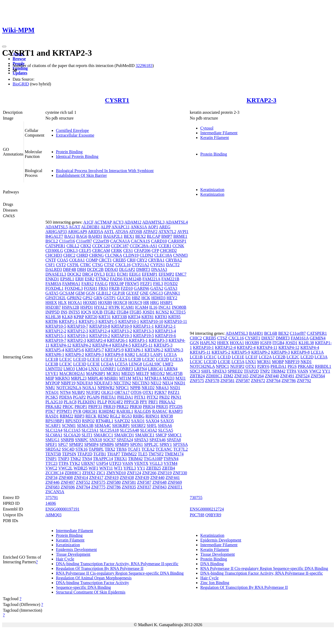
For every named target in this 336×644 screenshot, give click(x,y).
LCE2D (162, 359)
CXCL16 (123, 265)
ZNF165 (241, 376)
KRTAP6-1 (134, 350)
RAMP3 (175, 411)
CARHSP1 (177, 241)
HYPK (114, 307)
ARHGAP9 (77, 232)
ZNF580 (114, 482)
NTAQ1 (52, 392)
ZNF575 (98, 482)
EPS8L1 (67, 279)
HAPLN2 (208, 343)
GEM (80, 293)
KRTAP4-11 (267, 347)
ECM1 (122, 274)
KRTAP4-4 (102, 345)
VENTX (141, 463)
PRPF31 (95, 407)
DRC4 (88, 274)
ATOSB (135, 232)
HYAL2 (101, 307)
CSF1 (50, 265)
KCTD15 (178, 312)
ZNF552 (83, 482)
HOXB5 (90, 303)
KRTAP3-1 (138, 340)
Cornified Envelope (72, 130)
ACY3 (118, 222)
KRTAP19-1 (78, 336)
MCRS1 (113, 373)
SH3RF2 (138, 426)
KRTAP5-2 (221, 352)
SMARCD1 (124, 435)
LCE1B (52, 359)
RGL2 (115, 416)
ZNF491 (287, 376)
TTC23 (51, 463)
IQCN (86, 312)
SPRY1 (166, 444)
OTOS (136, 392)
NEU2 (156, 383)
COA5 (63, 260)
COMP (92, 260)
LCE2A (121, 359)
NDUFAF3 (103, 383)
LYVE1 (52, 373)
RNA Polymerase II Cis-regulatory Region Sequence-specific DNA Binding (120, 573)
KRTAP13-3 (144, 331)
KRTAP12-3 (78, 331)
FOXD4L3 (74, 288)
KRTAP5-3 (163, 345)
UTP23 (115, 463)
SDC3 (195, 371)
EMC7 (181, 274)
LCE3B (52, 364)
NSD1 (175, 388)
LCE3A (177, 359)
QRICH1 (90, 411)
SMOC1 (175, 435)
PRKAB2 (53, 407)
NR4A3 (162, 388)
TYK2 (75, 463)
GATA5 (52, 293)
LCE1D (80, 359)
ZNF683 (52, 487)
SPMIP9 (122, 444)
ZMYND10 (116, 473)
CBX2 (86, 246)
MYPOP (53, 383)
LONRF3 (125, 369)
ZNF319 (165, 473)
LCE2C (148, 359)
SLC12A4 (54, 430)
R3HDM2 (107, 411)
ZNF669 (175, 482)
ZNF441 (173, 478)
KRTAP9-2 (75, 355)
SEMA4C (103, 426)
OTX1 (148, 392)
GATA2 (157, 288)
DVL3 (99, 274)
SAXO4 (153, 421)
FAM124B (132, 279)
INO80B (179, 307)
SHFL (152, 426)
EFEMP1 (150, 274)
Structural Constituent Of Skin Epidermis (91, 592)
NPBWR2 (106, 388)
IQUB (98, 312)
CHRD (82, 255)
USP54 (102, 463)
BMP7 (167, 236)
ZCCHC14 (54, 473)
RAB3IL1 (125, 411)
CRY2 (142, 260)
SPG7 (63, 444)
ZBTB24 (197, 376)
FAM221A (151, 279)
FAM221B (170, 279)
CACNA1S (140, 241)
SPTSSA (180, 444)
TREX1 (120, 459)
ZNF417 (96, 478)
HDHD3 (158, 298)
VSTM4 (170, 463)
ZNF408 (66, 478)
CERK (117, 251)
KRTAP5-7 (94, 350)
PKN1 (176, 397)
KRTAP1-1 (68, 321)
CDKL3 (71, 251)
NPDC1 (122, 388)
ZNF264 (257, 376)
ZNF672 (258, 381)
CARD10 (159, 241)
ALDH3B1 (90, 227)
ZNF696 (68, 487)
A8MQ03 (53, 515)
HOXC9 (135, 303)
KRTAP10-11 (176, 321)
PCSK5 (52, 397)
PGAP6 (93, 397)
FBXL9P (116, 284)
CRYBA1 (156, 260)
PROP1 (81, 407)
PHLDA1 (125, 397)
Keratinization (212, 190)
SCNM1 (69, 426)
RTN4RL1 (105, 421)
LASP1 (157, 355)
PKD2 (164, 397)
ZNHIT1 (175, 487)
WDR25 (80, 468)
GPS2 (88, 298)
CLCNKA (114, 255)
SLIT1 (87, 435)
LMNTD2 (54, 369)
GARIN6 (142, 288)
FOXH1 (91, 288)
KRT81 (148, 317)
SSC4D (68, 449)
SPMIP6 (107, 444)
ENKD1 (52, 279)
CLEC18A (163, 255)
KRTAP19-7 (56, 340)
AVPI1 (183, 232)
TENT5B (53, 454)
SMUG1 (52, 440)
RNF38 (167, 416)
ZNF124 (134, 473)
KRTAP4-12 (61, 345)
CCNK (178, 246)
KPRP (79, 317)
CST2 (61, 265)
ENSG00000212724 (207, 509)
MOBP (278, 362)
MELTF (143, 373)
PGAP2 (79, 397)
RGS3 (127, 416)
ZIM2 (228, 376)
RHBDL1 (323, 366)
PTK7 (50, 411)
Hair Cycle (65, 559)
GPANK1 (172, 293)
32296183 (144, 66)
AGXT (74, 227)
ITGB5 (135, 312)
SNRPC (82, 440)
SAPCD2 (122, 421)
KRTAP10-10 (152, 321)
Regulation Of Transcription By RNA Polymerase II (100, 568)
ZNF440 (157, 478)
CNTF (51, 260)
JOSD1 (149, 312)
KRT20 (91, 317)
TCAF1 (134, 449)
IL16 (153, 307)
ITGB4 (122, 312)
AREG (165, 227)
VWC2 (51, 468)
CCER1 (165, 246)
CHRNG (97, 255)
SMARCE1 (145, 435)
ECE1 (111, 274)
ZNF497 (68, 482)
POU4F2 (115, 402)
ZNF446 (52, 482)
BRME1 (180, 236)
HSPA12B (71, 307)
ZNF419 (112, 478)
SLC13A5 (72, 430)
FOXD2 (171, 284)
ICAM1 (128, 307)
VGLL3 (156, 463)
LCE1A (170, 355)
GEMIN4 (318, 338)
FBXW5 (132, 284)
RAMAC (160, 411)
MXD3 (168, 378)
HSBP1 (166, 303)
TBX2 (110, 449)
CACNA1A (120, 241)
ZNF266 (149, 473)
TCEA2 (148, 449)
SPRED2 (235, 371)
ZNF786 (114, 487)
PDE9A (65, 397)
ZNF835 (129, 487)
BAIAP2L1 (113, 236)
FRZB (114, 288)
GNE (144, 293)
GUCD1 (124, 298)
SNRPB (67, 440)
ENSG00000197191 (62, 509)
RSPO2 (88, 421)
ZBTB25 (154, 468)
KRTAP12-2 (56, 331)
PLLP (102, 402)
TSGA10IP (153, 459)
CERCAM (101, 251)
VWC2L (65, 468)
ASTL (109, 232)
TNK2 (75, 459)
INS (64, 312)
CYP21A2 (141, 265)
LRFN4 (141, 369)
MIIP (50, 378)
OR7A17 (122, 392)
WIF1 (93, 468)
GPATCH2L (56, 298)
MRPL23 (79, 378)
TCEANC (164, 449)
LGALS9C (152, 364)
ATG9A (122, 232)
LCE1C (66, 359)
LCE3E (93, 364)
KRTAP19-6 (166, 336)
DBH (82, 269)
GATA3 (171, 288)
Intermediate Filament (219, 133)
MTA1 (138, 378)
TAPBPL (96, 449)
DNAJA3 (159, 269)
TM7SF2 (156, 454)
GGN (90, 293)
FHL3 (158, 284)
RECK (91, 416)
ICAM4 (142, 307)
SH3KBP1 (121, 426)
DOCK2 (74, 274)
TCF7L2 (180, 449)
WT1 (118, 468)
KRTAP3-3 (158, 340)
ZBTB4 (169, 468)
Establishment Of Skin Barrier (81, 175)
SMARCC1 (103, 435)
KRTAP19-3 (122, 336)
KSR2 (130, 355)
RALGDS (143, 411)
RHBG (139, 416)
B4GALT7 (54, 236)
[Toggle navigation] (4, 47)
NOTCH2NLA (69, 388)
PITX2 (153, 397)
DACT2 (173, 265)
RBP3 (79, 416)
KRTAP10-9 (122, 326)
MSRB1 (111, 378)
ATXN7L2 (167, 232)
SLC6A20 (72, 435)
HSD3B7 (53, 307)
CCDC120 (101, 246)
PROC (68, 407)
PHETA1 (108, 397)
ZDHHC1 (73, 473)
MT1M (125, 378)
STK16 (82, 449)
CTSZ (109, 265)
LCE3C (66, 364)
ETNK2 (102, 279)
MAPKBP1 (96, 373)
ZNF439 (142, 478)
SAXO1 (138, 421)
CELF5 (85, 251)
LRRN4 (171, 369)
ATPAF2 (150, 232)
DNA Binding (212, 564)
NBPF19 (68, 383)
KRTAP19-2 (100, 336)
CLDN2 (146, 255)
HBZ (136, 298)
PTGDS (176, 407)
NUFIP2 (93, 392)
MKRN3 (62, 378)
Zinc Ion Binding (215, 583)
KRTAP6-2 (154, 350)
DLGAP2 (127, 269)
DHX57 (268, 338)
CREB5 (119, 260)
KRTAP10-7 (78, 326)
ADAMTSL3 (153, 222)
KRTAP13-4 (166, 331)
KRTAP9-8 (114, 355)
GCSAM (67, 293)
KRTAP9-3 (94, 355)
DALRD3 (54, 269)
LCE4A (107, 364)
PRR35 (162, 407)
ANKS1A (139, 227)
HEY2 (172, 298)
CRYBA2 (174, 260)
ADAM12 (133, 222)
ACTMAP (103, 222)
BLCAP (153, 236)
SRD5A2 (53, 449)
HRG (155, 303)
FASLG (101, 284)
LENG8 (135, 364)
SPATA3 (141, 440)
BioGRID (21, 84)
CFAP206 (142, 251)
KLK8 (67, 317)
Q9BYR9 (213, 515)
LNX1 (94, 369)
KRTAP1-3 (88, 321)
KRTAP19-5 (144, 336)
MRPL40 (96, 378)
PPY (143, 402)
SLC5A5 (166, 430)
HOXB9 (105, 303)
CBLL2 (73, 246)
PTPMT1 (64, 411)
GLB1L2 (103, 293)
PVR (77, 411)
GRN (98, 298)
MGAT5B (174, 373)
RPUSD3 (73, 421)
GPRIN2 (74, 298)
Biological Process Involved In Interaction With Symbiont (105, 171)
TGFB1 (100, 454)
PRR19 (109, 407)
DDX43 (111, 269)
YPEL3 (130, 468)
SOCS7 (109, 440)
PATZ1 (174, 392)
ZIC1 (101, 473)
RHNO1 (152, 416)
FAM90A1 (71, 284)
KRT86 (52, 321)
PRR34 (149, 407)
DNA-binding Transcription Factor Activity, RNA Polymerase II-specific (117, 564)
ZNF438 (127, 478)
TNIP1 (51, 459)
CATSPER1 (55, 246)
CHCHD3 (54, 255)
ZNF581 (129, 482)
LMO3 (69, 369)
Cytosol (207, 128)
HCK (146, 298)
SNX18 (96, 440)
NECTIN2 (122, 383)
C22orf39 (101, 241)
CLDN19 (131, 255)
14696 (51, 503)
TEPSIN (69, 454)
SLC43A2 (148, 430)
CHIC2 (69, 255)
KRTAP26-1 (118, 340)
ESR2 (90, 279)
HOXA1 (75, 303)
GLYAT (132, 293)
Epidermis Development (76, 550)
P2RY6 (263, 366)
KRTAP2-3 (261, 100)
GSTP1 (110, 298)
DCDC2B (95, 269)
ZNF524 (302, 376)
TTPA (64, 463)
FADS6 (116, 279)
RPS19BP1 (55, 421)
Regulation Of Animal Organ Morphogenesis (94, 578)
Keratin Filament (215, 138)
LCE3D (80, 364)
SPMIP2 (76, 444)
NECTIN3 (141, 383)
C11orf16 (67, 241)
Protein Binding (69, 152)
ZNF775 (98, 487)
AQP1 (153, 227)
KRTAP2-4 (97, 340)
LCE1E (93, 359)
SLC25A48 (130, 430)
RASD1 (52, 416)
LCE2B (135, 359)
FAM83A (53, 284)
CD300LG (54, 251)
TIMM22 (129, 454)
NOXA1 (89, 388)
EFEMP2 (166, 274)
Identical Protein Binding (77, 156)
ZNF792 (304, 381)
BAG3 (70, 236)
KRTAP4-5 (122, 345)
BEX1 (129, 236)
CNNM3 (180, 255)
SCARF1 (53, 426)
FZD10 (127, 288)
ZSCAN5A (55, 492)
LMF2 (168, 364)
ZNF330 (180, 473)
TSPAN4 (171, 459)
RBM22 (67, 416)
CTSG (98, 265)
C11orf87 (84, 241)
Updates (20, 73)
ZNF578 (212, 381)
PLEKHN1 (87, 402)
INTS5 (74, 312)
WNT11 (106, 468)
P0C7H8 (197, 515)
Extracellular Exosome (75, 135)
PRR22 (123, 407)
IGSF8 (266, 343)
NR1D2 (148, 388)
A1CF (88, 222)
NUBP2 (78, 392)
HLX (62, 303)
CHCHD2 (168, 251)
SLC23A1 (90, 430)
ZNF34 (51, 478)
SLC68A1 (54, 435)
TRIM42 (135, 459)
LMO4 (82, 369)
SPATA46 (157, 440)
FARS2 (88, 284)
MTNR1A (153, 378)
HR (146, 303)
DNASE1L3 (56, 274)
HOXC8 (120, 303)
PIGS (292, 366)
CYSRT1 (117, 100)
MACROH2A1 (72, 373)
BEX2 (140, 236)
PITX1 (140, 397)
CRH (131, 260)
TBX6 (122, 449)
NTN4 (65, 392)
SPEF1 (51, 444)
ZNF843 (160, 487)
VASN (128, 463)
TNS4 (87, 459)
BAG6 (82, 236)
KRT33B (119, 317)
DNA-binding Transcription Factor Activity (93, 583)
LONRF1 (108, 369)
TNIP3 (64, 459)
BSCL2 (52, 241)
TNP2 (265, 371)
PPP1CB (131, 402)
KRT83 (161, 317)
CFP (155, 251)
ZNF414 (81, 478)
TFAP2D (85, 454)
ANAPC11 (121, 227)
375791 (52, 498)
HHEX (51, 303)
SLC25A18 (109, 430)
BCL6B (271, 333)
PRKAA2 (167, 402)
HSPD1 (87, 307)
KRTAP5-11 (142, 345)
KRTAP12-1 (165, 326)
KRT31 (105, 317)
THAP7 (114, 454)
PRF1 (153, 402)
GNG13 (156, 293)
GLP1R (119, 293)
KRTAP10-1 (129, 321)
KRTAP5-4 (55, 350)
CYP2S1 (157, 265)
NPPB (135, 388)
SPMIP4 (91, 444)
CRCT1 (105, 260)
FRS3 (103, 288)
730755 (196, 498)
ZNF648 (160, 482)
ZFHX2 (89, 473)
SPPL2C (151, 444)
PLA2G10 (54, 402)
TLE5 (143, 454)
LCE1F (107, 359)
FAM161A (300, 338)
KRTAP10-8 (100, 326)
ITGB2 (110, 312)
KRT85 (174, 317)
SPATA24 (125, 440)
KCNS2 (162, 312)
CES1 (128, 251)
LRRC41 (156, 369)
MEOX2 (158, 373)
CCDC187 (120, 246)
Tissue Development (73, 554)
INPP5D (52, 312)
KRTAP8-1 (55, 355)
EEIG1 (135, 274)
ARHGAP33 (56, 232)
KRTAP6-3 (174, 350)
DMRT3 (143, 269)
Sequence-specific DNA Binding (83, 587)
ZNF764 (83, 487)
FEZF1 (146, 284)
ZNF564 (318, 376)
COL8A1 (77, 260)
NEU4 (168, 383)
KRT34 (134, 317)
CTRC (86, 265)
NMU (50, 388)
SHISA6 (165, 426)
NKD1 (180, 383)
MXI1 (180, 378)
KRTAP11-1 (143, 326)
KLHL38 (53, 317)
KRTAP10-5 (56, 326)
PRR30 (136, 407)
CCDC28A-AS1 (143, 246)
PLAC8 (70, 402)
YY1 (141, 468)
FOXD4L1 (54, 288)
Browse (19, 59)
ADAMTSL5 (57, 227)
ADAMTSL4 (177, 222)
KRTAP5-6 (75, 350)
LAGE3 (143, 355)
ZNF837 (144, 487)
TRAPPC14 (103, 459)
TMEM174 (174, 454)
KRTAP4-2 (82, 345)
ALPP (106, 227)
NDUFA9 (85, 383)
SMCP (161, 435)
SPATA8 (174, 440)
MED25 (128, 373)
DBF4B (70, 269)
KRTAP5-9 (114, 350)
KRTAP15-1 (56, 336)
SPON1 (137, 444)
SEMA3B (85, 426)
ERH (80, 279)
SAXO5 (167, 421)
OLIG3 (107, 392)
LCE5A (121, 364)
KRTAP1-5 (108, 321)
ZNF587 (144, 482)
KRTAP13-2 (122, 331)
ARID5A (96, 232)
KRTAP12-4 (100, 331)
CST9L (73, 265)
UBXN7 (88, 463)
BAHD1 (95, 236)
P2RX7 (161, 392)
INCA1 (165, 307)
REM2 (103, 416)
